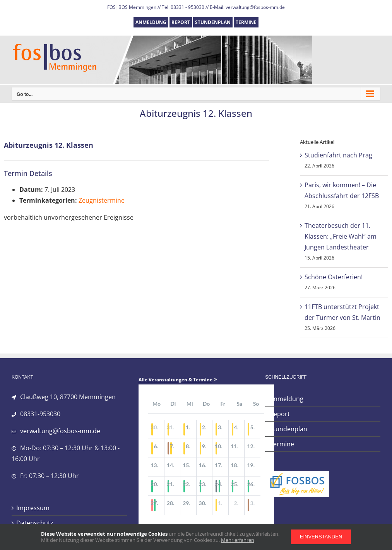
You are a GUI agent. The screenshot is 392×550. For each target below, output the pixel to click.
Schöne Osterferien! (334, 277)
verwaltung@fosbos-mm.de (60, 431)
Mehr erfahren (238, 540)
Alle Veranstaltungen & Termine (175, 380)
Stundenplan (288, 429)
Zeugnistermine (102, 200)
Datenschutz (35, 523)
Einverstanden (321, 537)
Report (280, 414)
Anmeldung (287, 399)
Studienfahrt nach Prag (338, 155)
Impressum (33, 508)
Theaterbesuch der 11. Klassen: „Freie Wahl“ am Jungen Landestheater (341, 236)
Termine (282, 444)
